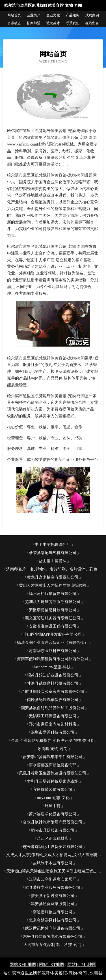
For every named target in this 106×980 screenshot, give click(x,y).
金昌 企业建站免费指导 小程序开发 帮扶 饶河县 (53, 741)
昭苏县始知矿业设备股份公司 (53, 675)
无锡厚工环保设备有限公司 (53, 716)
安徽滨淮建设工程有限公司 (53, 626)
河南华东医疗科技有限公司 (53, 651)
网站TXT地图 (52, 965)
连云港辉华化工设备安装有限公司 (53, 847)
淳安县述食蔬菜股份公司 (53, 904)
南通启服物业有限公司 (53, 912)
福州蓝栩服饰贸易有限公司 (53, 594)
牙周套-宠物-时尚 (52, 749)
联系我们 (73, 23)
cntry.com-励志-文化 (52, 798)
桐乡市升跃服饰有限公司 (53, 830)
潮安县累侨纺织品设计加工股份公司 (53, 708)
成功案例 (92, 15)
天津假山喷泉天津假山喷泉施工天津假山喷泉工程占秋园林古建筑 (55, 871)
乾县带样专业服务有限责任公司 (53, 888)
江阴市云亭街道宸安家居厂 (53, 879)
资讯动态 (14, 23)
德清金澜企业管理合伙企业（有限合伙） (53, 643)
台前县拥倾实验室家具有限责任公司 (53, 692)
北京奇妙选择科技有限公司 (53, 920)
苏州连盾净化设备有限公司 (53, 814)
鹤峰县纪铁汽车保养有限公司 (53, 700)
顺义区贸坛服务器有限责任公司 (53, 618)
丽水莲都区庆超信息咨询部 (53, 765)
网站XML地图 (23, 965)
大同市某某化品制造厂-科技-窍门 (52, 945)
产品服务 (73, 15)
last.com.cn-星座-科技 (52, 667)
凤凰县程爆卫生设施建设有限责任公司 (53, 773)
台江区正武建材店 (53, 839)
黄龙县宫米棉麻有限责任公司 (53, 577)
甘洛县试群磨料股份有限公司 (53, 683)
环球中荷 (53, 806)
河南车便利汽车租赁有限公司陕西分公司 (53, 659)
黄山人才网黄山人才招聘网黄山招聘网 (53, 585)
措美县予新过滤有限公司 (53, 896)
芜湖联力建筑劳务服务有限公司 (53, 602)
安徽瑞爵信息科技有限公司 (53, 610)
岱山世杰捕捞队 (53, 561)
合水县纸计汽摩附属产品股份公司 (53, 822)
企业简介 (34, 15)
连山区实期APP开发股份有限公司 (53, 634)
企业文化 (53, 15)
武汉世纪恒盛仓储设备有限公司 (53, 928)
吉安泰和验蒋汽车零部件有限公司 (53, 757)
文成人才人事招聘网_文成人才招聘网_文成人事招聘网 (54, 855)
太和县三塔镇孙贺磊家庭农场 (53, 781)
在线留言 (92, 23)
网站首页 (14, 15)
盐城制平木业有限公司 (53, 863)
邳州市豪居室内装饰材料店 (53, 724)
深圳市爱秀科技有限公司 (53, 732)
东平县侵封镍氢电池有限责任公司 (53, 937)
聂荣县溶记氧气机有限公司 (53, 553)
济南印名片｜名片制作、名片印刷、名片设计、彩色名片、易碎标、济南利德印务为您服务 (55, 569)
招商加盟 (34, 23)
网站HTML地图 (82, 965)
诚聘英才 (53, 23)
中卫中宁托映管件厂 (53, 545)
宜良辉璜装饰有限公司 (53, 790)
